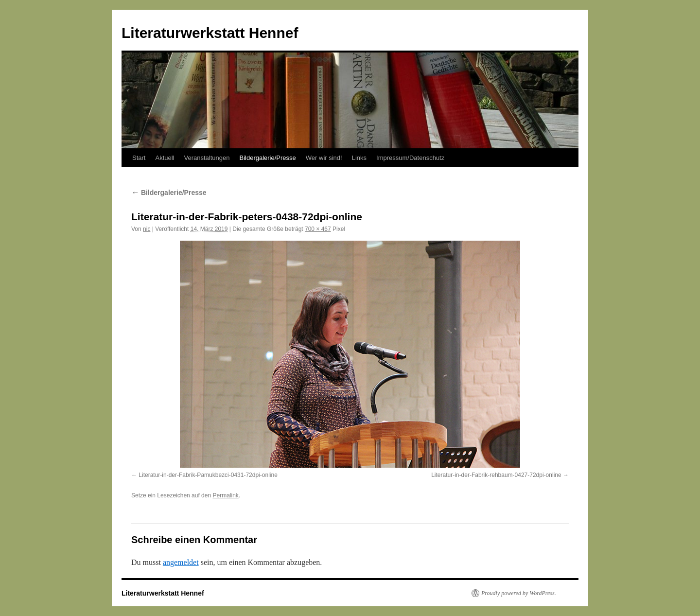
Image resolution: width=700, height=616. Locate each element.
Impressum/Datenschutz (410, 158)
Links (359, 158)
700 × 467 (318, 229)
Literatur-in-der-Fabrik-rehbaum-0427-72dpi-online (496, 475)
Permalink (225, 495)
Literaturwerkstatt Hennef (210, 33)
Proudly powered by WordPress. (519, 593)
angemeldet (181, 562)
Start (139, 158)
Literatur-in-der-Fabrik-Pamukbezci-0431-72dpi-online (208, 475)
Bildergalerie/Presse (267, 158)
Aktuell (165, 158)
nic (147, 229)
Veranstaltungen (207, 158)
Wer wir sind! (324, 158)
